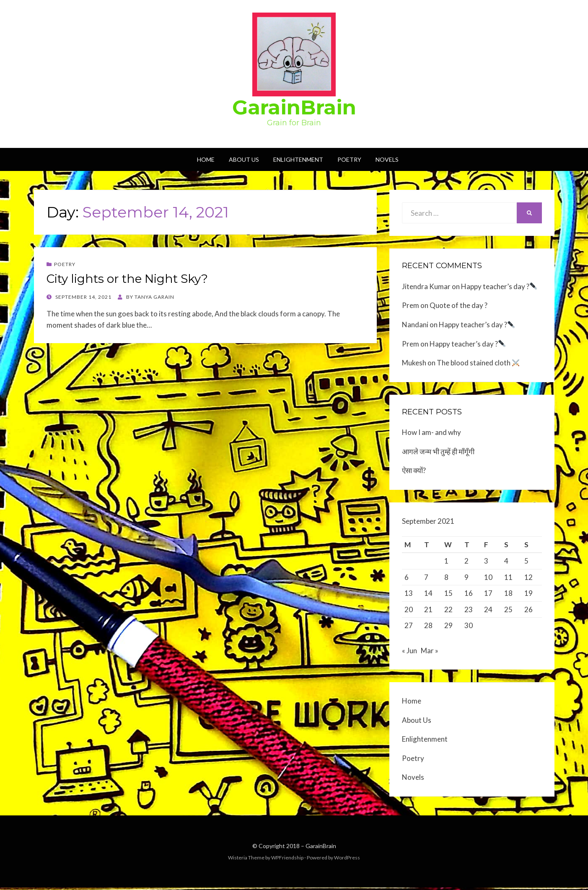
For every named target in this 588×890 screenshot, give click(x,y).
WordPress (347, 860)
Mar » (430, 653)
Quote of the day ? (458, 305)
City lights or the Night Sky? (127, 279)
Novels (387, 159)
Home (206, 159)
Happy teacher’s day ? (499, 286)
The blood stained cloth (478, 363)
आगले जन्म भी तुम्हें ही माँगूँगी (438, 451)
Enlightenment (298, 159)
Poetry (349, 159)
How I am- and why (431, 432)
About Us (244, 159)
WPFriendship (287, 860)
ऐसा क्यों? (414, 470)
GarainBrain (294, 107)
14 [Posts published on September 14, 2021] (428, 593)
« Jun (409, 653)
